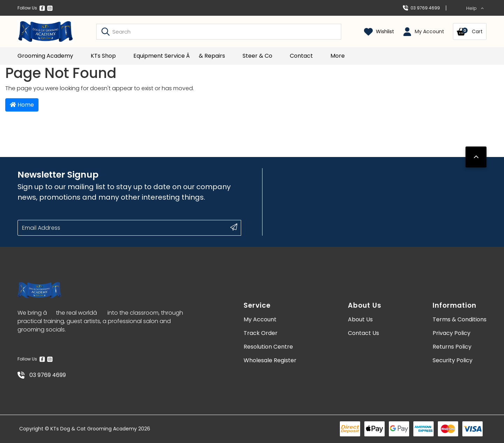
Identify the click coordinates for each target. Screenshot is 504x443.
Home (22, 105)
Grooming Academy (45, 56)
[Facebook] (42, 8)
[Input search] (219, 32)
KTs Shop (103, 56)
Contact (301, 56)
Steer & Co (257, 56)
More (338, 56)
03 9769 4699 (421, 8)
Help (475, 8)
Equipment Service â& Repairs (179, 56)
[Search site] (106, 31)
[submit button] (234, 227)
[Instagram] (50, 8)
